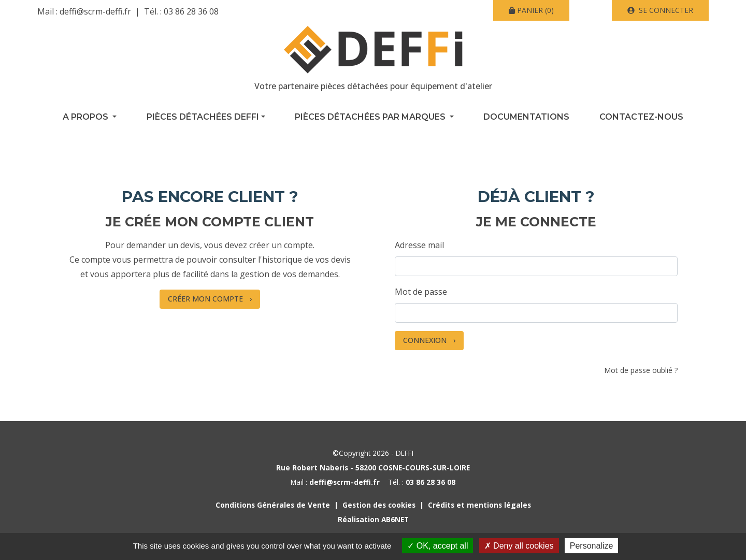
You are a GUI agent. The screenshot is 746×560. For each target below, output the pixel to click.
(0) (531, 10)
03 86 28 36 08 (191, 11)
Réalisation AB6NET (373, 519)
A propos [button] (87, 117)
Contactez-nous (641, 117)
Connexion (425, 340)
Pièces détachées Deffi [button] (203, 117)
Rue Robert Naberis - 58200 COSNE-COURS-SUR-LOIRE (373, 468)
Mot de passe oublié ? (641, 370)
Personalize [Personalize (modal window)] (592, 546)
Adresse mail (419, 245)
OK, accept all (437, 546)
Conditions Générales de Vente (273, 505)
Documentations (526, 117)
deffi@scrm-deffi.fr (95, 11)
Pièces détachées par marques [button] (371, 117)
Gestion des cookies (379, 505)
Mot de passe (421, 292)
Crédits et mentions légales (479, 505)
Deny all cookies (519, 546)
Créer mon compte (205, 299)
